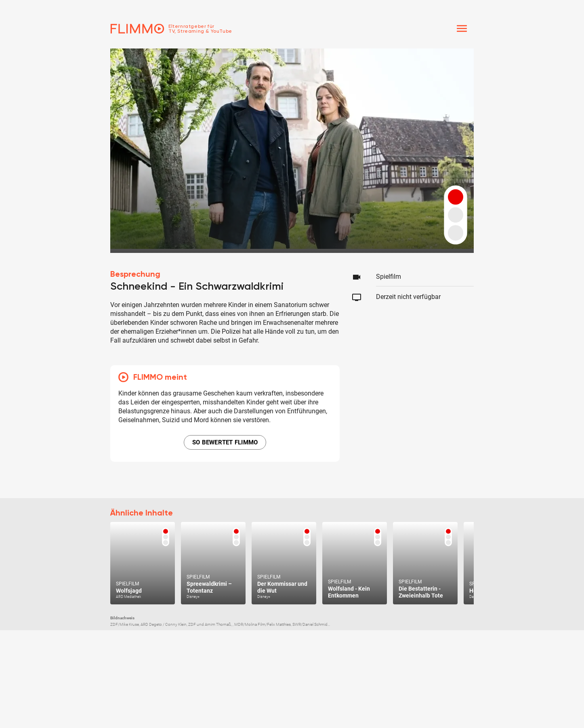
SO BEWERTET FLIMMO (225, 442)
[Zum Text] (143, 563)
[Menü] (462, 29)
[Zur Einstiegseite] (171, 29)
